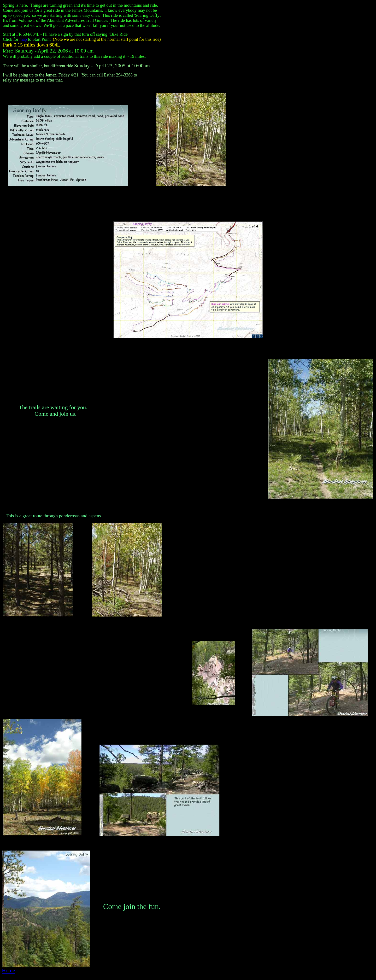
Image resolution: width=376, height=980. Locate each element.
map (23, 39)
